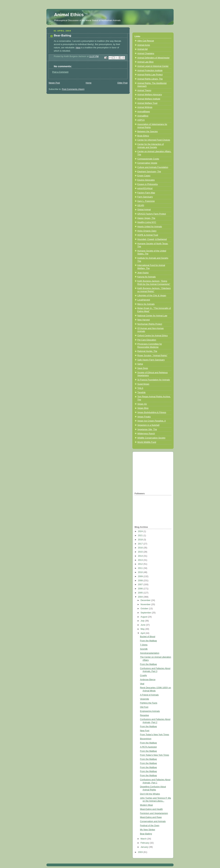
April (143, 633)
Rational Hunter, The (147, 351)
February (145, 843)
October (145, 609)
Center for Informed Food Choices (154, 140)
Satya (140, 364)
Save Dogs (143, 368)
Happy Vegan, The (146, 218)
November (146, 604)
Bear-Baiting (146, 834)
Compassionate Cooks (148, 159)
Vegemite (145, 699)
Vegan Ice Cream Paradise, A (152, 421)
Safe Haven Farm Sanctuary (151, 360)
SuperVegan (143, 384)
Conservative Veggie (147, 163)
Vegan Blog (143, 408)
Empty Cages (144, 176)
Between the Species (147, 132)
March (144, 839)
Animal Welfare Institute (149, 99)
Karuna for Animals (147, 277)
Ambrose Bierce (148, 680)
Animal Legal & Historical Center (153, 66)
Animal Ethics (69, 15)
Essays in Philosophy (148, 184)
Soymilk (144, 649)
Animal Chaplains (146, 53)
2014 (141, 556)
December (146, 600)
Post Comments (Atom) (73, 89)
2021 (141, 536)
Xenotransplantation (150, 653)
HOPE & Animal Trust (148, 235)
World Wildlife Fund (147, 442)
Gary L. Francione (146, 201)
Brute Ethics (143, 136)
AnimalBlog (143, 116)
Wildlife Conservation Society (151, 438)
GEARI (141, 205)
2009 (141, 576)
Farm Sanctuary (145, 197)
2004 (141, 597)
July (143, 621)
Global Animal (144, 210)
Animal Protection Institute (150, 70)
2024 (141, 531)
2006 (141, 589)
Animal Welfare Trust (147, 103)
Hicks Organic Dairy (147, 231)
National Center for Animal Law (152, 316)
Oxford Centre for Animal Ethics (153, 336)
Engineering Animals (150, 711)
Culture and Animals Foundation (153, 167)
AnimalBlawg (144, 112)
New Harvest (144, 320)
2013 (141, 560)
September (146, 613)
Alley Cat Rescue (146, 41)
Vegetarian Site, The (147, 429)
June (143, 625)
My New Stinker (148, 830)
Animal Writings (145, 107)
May (143, 629)
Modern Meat (146, 805)
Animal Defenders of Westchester (153, 58)
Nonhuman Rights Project (150, 324)
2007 (141, 585)
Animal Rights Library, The (150, 79)
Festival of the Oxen (150, 826)
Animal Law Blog (145, 62)
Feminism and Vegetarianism (154, 813)
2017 (141, 544)
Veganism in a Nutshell (148, 425)
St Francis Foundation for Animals (154, 380)
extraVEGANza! (145, 188)
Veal (142, 684)
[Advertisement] (152, 471)
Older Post (122, 83)
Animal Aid (142, 49)
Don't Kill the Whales (150, 794)
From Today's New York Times (155, 735)
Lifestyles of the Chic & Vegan (152, 296)
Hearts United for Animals (150, 227)
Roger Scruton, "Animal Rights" (152, 356)
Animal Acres (144, 45)
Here (78, 48)
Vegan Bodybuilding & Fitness (152, 412)
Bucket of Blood (148, 637)
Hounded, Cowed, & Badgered (152, 239)
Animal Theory (144, 90)
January (145, 847)
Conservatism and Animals (153, 821)
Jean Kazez (143, 273)
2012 (141, 564)
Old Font (144, 707)
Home (89, 83)
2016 (141, 548)
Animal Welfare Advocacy (150, 95)
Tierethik (141, 392)
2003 (141, 852)
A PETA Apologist (148, 747)
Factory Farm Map (146, 193)
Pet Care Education (147, 340)
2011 (141, 568)
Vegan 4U (142, 404)
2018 (141, 540)
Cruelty (144, 675)
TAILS (140, 388)
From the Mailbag (148, 641)
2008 (141, 581)
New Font (145, 731)
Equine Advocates (146, 180)
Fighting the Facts (149, 703)
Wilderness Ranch (146, 434)
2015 (141, 552)
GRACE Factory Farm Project (152, 214)
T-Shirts (144, 645)
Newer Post (54, 83)
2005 (141, 593)
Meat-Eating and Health (151, 809)
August (144, 617)
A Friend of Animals (149, 695)
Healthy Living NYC (147, 222)
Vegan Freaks (144, 417)
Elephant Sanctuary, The (149, 172)
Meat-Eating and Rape (151, 817)
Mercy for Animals (146, 304)
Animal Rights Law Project (150, 75)
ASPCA (141, 120)
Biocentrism (146, 739)
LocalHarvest (144, 300)
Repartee (145, 715)
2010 (141, 572)
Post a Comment (60, 72)
